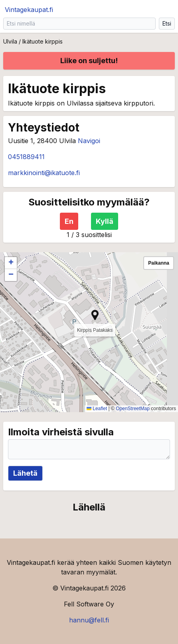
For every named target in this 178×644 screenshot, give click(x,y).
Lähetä (25, 473)
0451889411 (26, 157)
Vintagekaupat (29, 10)
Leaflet (97, 409)
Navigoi (89, 141)
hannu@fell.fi (89, 620)
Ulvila (10, 41)
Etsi (167, 23)
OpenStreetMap (133, 409)
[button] (95, 315)
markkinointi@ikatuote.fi (44, 173)
